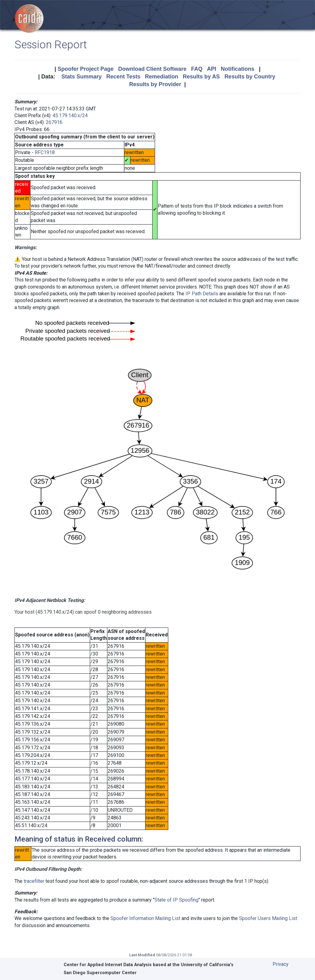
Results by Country (250, 77)
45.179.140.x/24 (70, 116)
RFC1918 (45, 152)
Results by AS (201, 77)
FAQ (197, 69)
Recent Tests (123, 77)
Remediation (161, 77)
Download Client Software (152, 69)
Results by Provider (155, 84)
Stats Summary (81, 77)
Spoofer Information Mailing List (145, 918)
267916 (54, 122)
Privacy (281, 964)
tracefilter (34, 881)
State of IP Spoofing (176, 900)
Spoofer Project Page (86, 69)
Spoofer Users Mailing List (268, 918)
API (212, 69)
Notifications (238, 69)
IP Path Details (202, 294)
